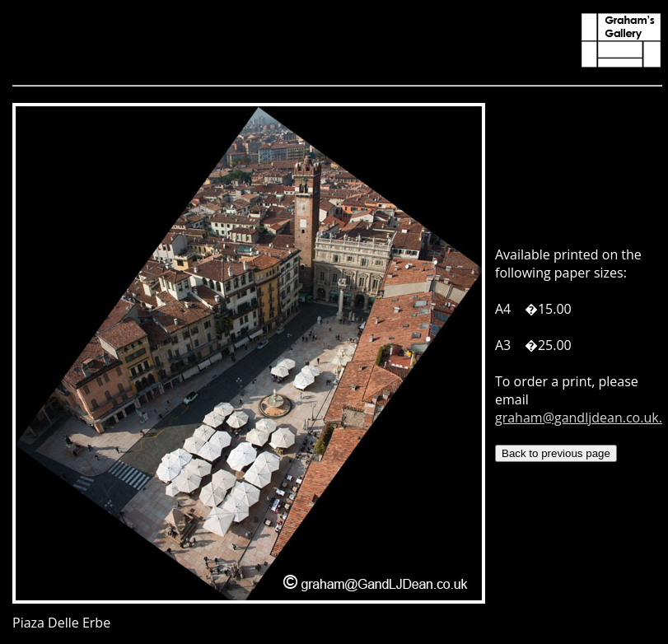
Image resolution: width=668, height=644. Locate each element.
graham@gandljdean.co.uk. (579, 418)
